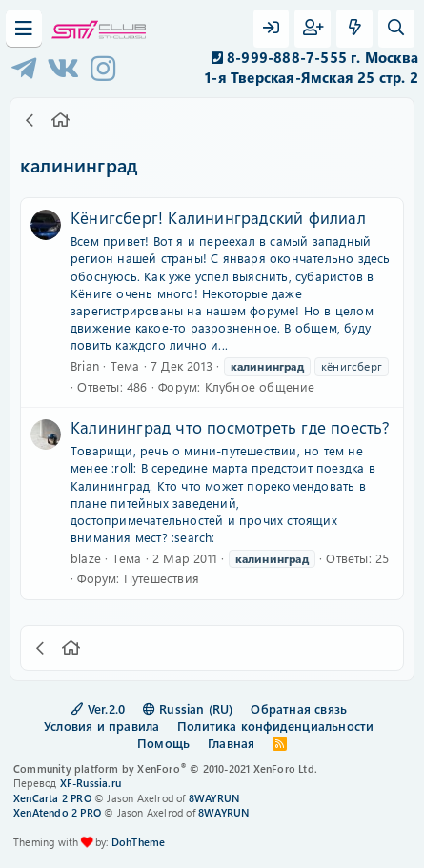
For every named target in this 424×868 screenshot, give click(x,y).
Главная (231, 743)
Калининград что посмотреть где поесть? (231, 427)
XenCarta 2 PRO (52, 798)
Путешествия (162, 578)
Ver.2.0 (98, 708)
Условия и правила (101, 726)
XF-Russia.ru (91, 783)
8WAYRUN (214, 798)
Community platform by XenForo (165, 768)
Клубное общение (260, 386)
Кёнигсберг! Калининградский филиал (218, 217)
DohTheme (139, 842)
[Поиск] (396, 29)
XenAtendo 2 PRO (57, 812)
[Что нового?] (354, 29)
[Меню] (24, 29)
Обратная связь (299, 708)
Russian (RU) (188, 708)
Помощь (163, 743)
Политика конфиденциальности (275, 726)
